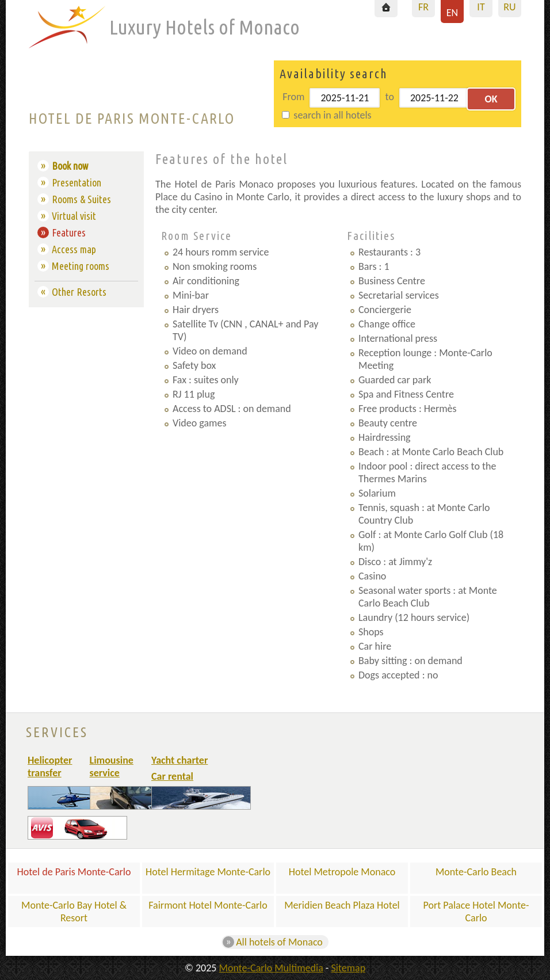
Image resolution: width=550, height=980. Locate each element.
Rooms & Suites (81, 199)
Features (69, 232)
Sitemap (348, 968)
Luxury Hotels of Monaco (205, 27)
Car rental (172, 776)
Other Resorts (79, 292)
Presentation (77, 182)
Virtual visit (74, 216)
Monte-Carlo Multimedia (271, 968)
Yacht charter (179, 760)
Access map (74, 249)
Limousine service (112, 767)
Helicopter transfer (50, 767)
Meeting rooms (81, 266)
